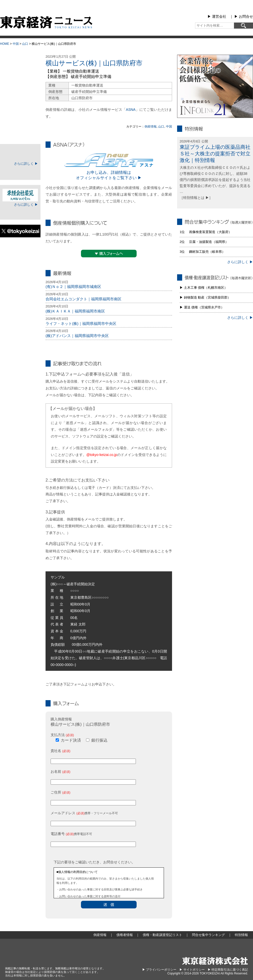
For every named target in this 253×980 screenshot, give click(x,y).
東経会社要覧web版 (20, 195)
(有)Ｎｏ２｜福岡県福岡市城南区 (73, 287)
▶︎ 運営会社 (217, 16)
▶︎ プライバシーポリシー (159, 970)
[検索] (244, 26)
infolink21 (215, 86)
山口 (25, 44)
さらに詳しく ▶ (26, 164)
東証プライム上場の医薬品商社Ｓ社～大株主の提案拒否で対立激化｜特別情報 (215, 154)
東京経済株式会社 (215, 961)
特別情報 (20, 133)
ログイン (20, 172)
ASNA (131, 110)
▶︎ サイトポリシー (192, 970)
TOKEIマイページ (20, 154)
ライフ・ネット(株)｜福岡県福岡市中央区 (81, 324)
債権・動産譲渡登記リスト (20, 107)
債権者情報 (20, 95)
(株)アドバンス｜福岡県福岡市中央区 (77, 336)
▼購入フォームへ (109, 254)
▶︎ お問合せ (244, 16)
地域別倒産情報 (20, 82)
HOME (5, 44)
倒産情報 (151, 127)
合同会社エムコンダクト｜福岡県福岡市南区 (83, 299)
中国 (16, 44)
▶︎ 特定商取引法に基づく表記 (228, 970)
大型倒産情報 (20, 59)
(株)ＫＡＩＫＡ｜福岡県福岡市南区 (75, 311)
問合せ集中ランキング (20, 120)
